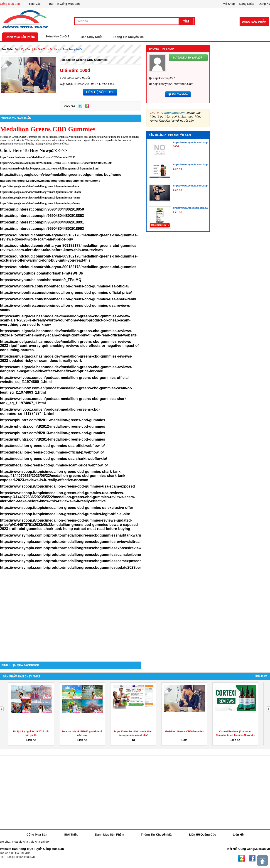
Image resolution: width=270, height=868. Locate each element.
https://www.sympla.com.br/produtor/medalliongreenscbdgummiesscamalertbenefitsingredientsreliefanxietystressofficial (105, 555)
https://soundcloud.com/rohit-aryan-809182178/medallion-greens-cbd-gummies (68, 267)
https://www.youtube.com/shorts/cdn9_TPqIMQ (41, 280)
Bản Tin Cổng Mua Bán (64, 4)
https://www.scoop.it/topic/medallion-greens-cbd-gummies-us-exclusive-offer (67, 508)
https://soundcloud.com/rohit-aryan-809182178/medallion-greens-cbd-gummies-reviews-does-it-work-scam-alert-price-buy (69, 237)
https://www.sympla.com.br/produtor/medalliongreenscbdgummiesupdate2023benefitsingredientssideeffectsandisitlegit (103, 568)
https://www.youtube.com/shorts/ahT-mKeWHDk (42, 273)
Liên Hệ (238, 835)
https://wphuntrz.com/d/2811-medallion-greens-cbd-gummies (53, 420)
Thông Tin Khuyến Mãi (129, 37)
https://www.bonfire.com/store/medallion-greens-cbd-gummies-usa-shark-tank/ (68, 299)
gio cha (5, 842)
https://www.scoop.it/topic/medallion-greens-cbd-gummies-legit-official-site (65, 514)
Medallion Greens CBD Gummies (85, 60)
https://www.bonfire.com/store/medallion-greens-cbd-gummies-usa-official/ (65, 286)
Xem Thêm (261, 676)
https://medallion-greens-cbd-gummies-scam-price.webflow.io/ (54, 465)
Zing (87, 106)
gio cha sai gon (40, 842)
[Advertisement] (70, 623)
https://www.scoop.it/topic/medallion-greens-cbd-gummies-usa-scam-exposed (67, 486)
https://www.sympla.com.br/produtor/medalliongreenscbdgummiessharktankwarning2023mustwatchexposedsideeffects (104, 535)
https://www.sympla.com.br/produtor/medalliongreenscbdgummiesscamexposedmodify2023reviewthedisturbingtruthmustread (109, 561)
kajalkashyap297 (164, 78)
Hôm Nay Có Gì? (58, 36)
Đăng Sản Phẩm (254, 22)
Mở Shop (229, 4)
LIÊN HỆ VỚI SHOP (100, 92)
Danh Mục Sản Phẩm (20, 37)
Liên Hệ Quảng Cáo (202, 835)
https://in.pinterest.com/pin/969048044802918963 (42, 229)
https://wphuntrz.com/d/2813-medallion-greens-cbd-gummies (53, 433)
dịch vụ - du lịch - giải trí (31, 49)
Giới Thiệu (71, 835)
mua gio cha (20, 842)
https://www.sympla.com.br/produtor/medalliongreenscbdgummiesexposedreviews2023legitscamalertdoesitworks (99, 548)
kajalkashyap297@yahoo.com (173, 84)
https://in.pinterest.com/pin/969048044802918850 (42, 209)
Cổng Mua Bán (10, 4)
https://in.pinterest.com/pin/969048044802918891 (42, 222)
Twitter (80, 106)
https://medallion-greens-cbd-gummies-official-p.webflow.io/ (52, 452)
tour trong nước (73, 49)
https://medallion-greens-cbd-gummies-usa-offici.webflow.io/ (52, 446)
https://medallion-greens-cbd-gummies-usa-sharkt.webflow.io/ (53, 459)
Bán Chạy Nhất (91, 37)
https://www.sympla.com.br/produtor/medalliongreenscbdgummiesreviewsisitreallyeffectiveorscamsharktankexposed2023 (106, 542)
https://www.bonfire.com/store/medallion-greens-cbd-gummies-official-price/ (66, 293)
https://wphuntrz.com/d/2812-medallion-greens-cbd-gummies (53, 426)
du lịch (54, 49)
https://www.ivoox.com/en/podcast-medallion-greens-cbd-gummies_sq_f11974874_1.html (50, 411)
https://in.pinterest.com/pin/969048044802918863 (42, 216)
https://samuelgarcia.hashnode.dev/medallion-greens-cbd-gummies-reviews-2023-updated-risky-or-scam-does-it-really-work (66, 358)
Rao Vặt (35, 4)
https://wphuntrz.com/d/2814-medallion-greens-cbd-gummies (53, 439)
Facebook (252, 858)
